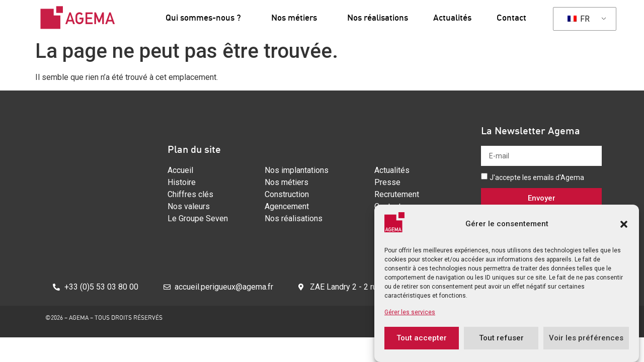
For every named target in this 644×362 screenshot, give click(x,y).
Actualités (452, 17)
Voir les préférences (586, 343)
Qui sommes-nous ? (206, 17)
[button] (624, 229)
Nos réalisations (378, 17)
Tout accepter (422, 343)
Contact (511, 17)
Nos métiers (297, 17)
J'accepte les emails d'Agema (537, 177)
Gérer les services (410, 317)
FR (579, 19)
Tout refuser (501, 343)
